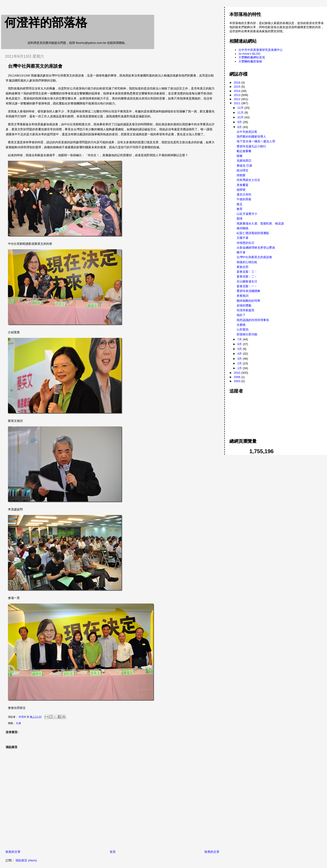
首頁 (113, 852)
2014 (238, 91)
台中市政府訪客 (247, 132)
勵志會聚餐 (244, 151)
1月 (240, 368)
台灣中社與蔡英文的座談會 (254, 257)
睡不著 (241, 252)
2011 (238, 103)
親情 (240, 219)
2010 (238, 373)
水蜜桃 (241, 325)
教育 (240, 209)
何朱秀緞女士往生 (248, 180)
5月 (240, 349)
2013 (238, 95)
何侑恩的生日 (245, 243)
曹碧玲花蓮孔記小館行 (251, 146)
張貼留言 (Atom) (26, 860)
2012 (238, 99)
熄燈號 (241, 190)
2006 (238, 377)
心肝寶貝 (243, 330)
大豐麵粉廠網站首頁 (252, 57)
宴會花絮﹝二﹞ (247, 276)
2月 (240, 363)
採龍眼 (241, 175)
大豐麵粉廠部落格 (250, 61)
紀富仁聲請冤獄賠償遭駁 (253, 233)
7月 (240, 339)
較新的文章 (13, 852)
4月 (240, 354)
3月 (240, 359)
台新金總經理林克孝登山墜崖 (256, 248)
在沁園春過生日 (247, 281)
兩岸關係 (243, 228)
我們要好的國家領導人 (251, 137)
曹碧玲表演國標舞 (248, 291)
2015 (238, 87)
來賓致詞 (243, 296)
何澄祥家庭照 (245, 310)
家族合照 (243, 267)
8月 (240, 127)
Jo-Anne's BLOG (249, 54)
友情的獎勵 (244, 305)
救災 (240, 204)
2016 (238, 83)
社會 (19, 723)
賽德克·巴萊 (244, 166)
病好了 (241, 315)
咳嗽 (240, 156)
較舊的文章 (212, 852)
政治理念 (243, 170)
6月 (240, 344)
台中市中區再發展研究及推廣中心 (261, 50)
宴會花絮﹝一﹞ (247, 286)
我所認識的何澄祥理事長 (253, 320)
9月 (240, 122)
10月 (241, 117)
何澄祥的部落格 (46, 22)
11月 (241, 113)
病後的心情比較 (247, 262)
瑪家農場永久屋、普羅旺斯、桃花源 (260, 224)
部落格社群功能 (247, 334)
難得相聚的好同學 (248, 301)
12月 (241, 108)
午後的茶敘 (244, 199)
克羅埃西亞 (244, 161)
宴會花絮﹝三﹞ (247, 272)
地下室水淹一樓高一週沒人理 (256, 141)
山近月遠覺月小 (247, 214)
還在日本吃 (244, 194)
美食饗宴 (243, 185)
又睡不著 (243, 238)
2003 (238, 381)
